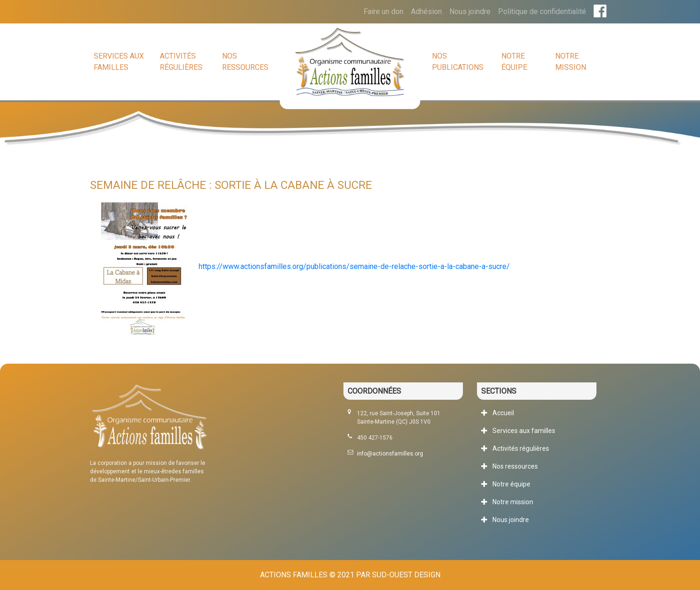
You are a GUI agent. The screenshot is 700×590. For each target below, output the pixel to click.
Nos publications (458, 62)
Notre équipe (514, 62)
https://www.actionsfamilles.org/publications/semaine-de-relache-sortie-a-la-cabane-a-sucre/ (354, 266)
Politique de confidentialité (542, 11)
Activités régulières (181, 62)
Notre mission (571, 62)
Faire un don (384, 11)
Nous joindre (470, 11)
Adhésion (426, 11)
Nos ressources (245, 62)
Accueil (503, 413)
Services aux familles (119, 62)
